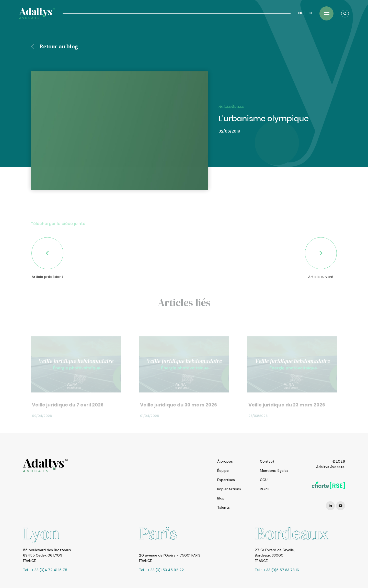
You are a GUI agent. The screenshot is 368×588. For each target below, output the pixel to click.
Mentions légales (274, 471)
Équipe (223, 471)
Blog (221, 498)
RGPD (265, 489)
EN (310, 13)
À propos (225, 461)
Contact (267, 461)
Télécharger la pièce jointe (58, 232)
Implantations (229, 489)
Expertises (226, 480)
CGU (264, 480)
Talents (223, 507)
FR (300, 13)
